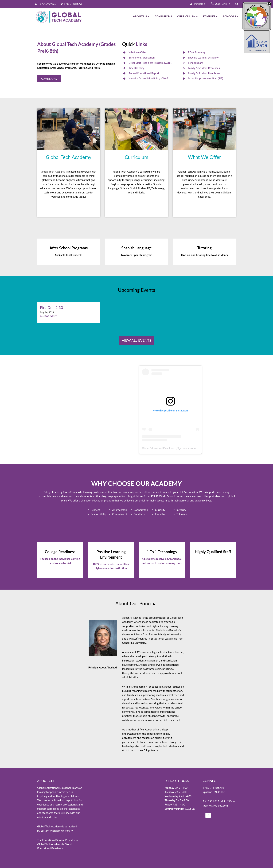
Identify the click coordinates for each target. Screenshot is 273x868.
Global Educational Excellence (159, 448)
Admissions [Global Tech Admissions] (49, 79)
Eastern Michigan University (57, 831)
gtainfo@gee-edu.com (215, 805)
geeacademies (187, 448)
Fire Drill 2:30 (52, 307)
